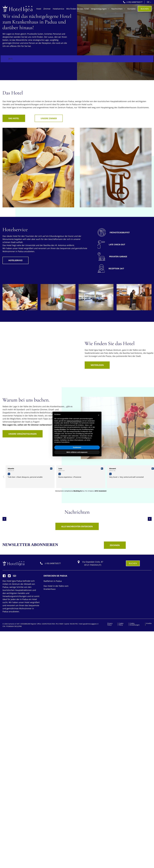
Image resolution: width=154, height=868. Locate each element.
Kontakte (132, 9)
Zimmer (47, 9)
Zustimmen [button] (77, 447)
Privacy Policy (110, 624)
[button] (99, 415)
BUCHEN (145, 9)
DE (148, 2)
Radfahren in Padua (53, 581)
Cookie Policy (121, 624)
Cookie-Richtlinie (60, 429)
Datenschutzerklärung (74, 421)
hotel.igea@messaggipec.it (89, 624)
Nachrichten (118, 9)
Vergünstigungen (100, 9)
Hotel (39, 9)
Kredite (149, 623)
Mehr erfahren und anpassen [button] (77, 452)
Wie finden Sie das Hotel (78, 9)
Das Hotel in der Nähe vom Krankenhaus (56, 587)
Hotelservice (58, 9)
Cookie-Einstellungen (135, 624)
